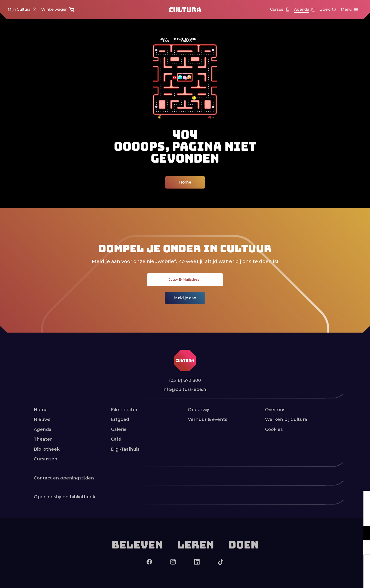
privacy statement (310, 518)
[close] (363, 499)
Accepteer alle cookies (330, 565)
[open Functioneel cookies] (362, 534)
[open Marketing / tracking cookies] (362, 548)
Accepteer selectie (330, 579)
